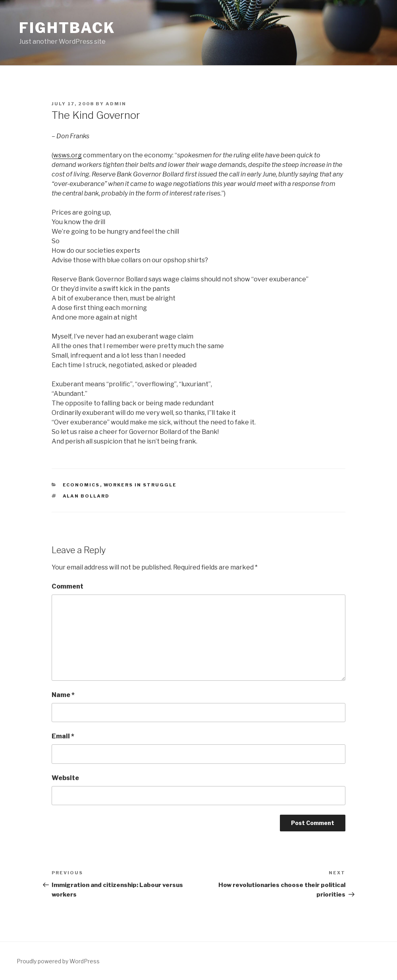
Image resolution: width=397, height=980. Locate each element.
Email (63, 736)
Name (63, 695)
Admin (116, 104)
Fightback (67, 28)
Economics (81, 485)
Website (65, 778)
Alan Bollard (86, 496)
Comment (67, 586)
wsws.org (67, 155)
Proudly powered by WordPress (58, 961)
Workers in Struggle (140, 485)
